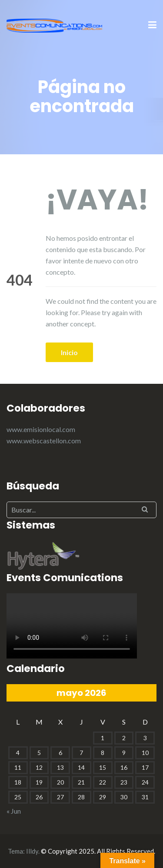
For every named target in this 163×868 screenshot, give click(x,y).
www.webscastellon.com (44, 441)
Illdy (32, 851)
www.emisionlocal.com (41, 429)
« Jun (14, 811)
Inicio (69, 352)
